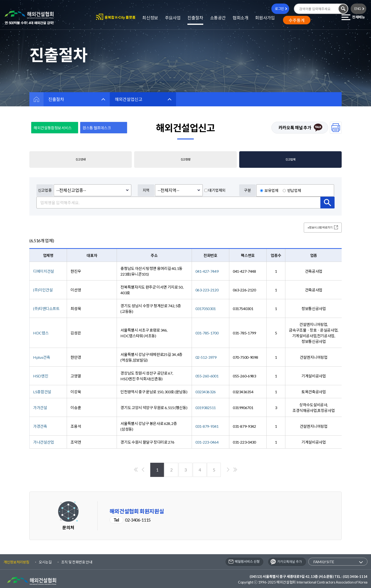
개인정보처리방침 (16, 562)
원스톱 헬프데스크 (97, 128)
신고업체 (290, 159)
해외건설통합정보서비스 (53, 128)
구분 (247, 190)
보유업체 (272, 190)
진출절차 (56, 99)
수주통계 (297, 20)
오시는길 (45, 562)
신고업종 (45, 190)
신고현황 (186, 159)
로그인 (279, 9)
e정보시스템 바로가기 (316, 227)
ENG (358, 9)
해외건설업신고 (128, 99)
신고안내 (81, 159)
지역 (146, 190)
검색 (327, 203)
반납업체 (294, 190)
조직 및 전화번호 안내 (77, 562)
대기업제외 (217, 190)
